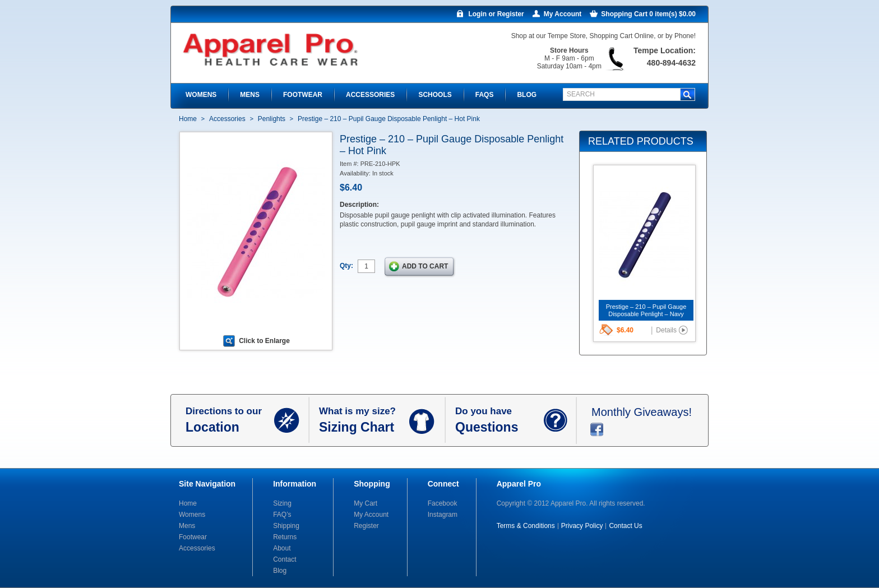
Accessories (227, 119)
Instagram (443, 515)
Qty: (346, 266)
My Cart (366, 503)
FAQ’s (282, 515)
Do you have (499, 420)
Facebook (443, 503)
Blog (280, 571)
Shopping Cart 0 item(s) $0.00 (648, 14)
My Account (563, 14)
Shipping (286, 526)
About (282, 548)
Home (188, 119)
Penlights (272, 119)
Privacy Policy (582, 526)
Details (666, 330)
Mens (187, 526)
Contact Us (625, 526)
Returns (285, 537)
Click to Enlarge (264, 341)
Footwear (193, 537)
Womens (192, 515)
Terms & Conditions (526, 526)
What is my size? (364, 420)
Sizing (282, 503)
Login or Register (496, 14)
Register (366, 526)
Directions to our (230, 420)
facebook (597, 429)
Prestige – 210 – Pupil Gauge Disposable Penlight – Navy (646, 310)
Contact (284, 559)
